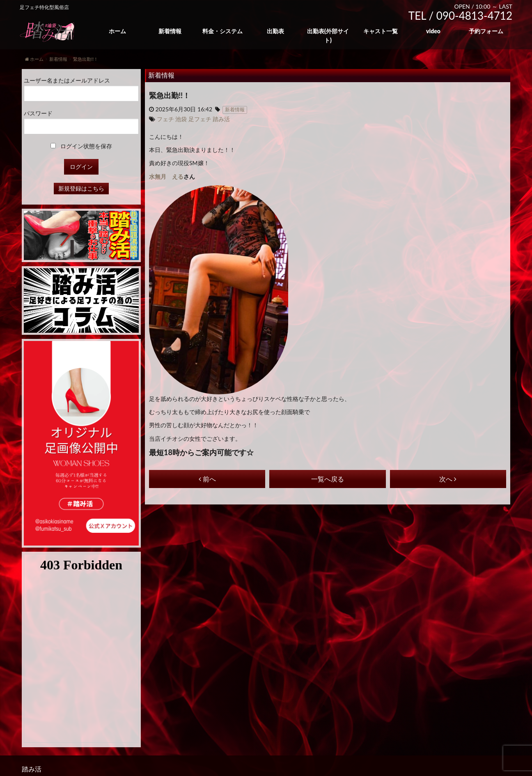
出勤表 (275, 31)
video (433, 31)
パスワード (38, 113)
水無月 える (166, 176)
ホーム (117, 31)
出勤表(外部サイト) (328, 36)
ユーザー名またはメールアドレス (67, 80)
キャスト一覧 (381, 31)
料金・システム (222, 31)
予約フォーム (486, 31)
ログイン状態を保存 (81, 146)
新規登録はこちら (81, 188)
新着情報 (170, 31)
